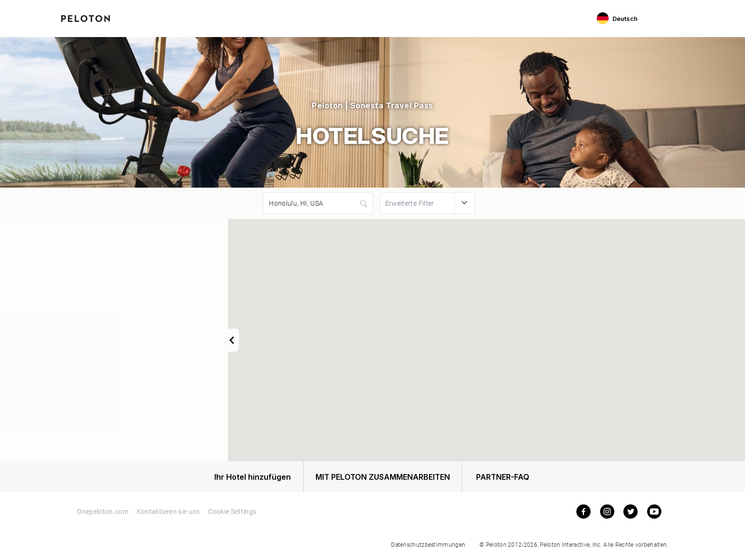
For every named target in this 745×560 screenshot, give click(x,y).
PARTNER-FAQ (507, 478)
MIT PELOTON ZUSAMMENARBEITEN (377, 478)
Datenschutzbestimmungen (428, 546)
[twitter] (630, 513)
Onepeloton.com (103, 514)
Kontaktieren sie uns (168, 514)
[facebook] (583, 513)
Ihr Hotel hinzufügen (243, 478)
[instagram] (607, 513)
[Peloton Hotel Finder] (86, 18)
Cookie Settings (233, 514)
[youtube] (654, 513)
